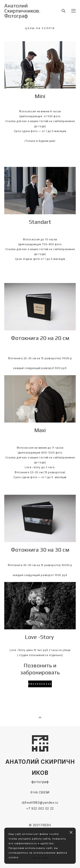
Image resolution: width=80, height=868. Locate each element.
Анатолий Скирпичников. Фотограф (22, 11)
